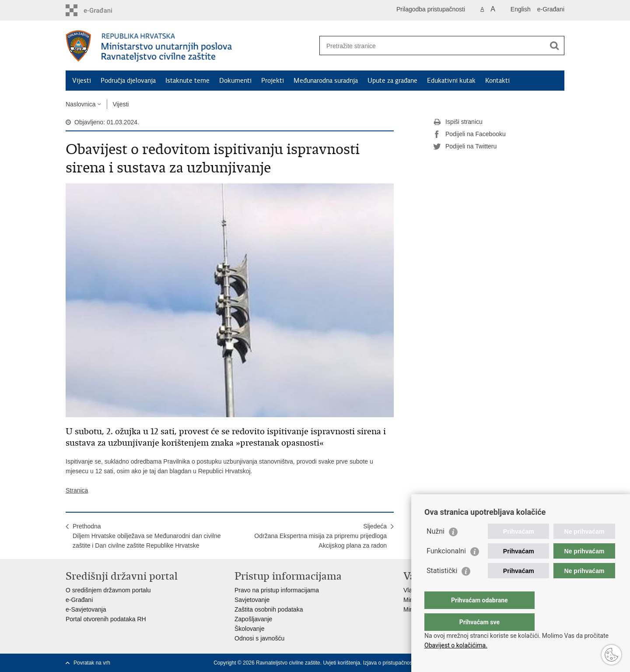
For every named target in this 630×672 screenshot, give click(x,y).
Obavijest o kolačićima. (456, 645)
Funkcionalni (446, 568)
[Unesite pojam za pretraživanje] (432, 46)
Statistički (442, 588)
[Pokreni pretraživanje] (554, 46)
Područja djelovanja (128, 81)
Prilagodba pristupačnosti (431, 9)
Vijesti (82, 81)
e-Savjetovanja (86, 609)
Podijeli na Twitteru (465, 147)
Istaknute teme (187, 81)
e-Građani (551, 9)
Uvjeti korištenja (341, 663)
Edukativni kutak (451, 81)
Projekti (273, 81)
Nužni (436, 549)
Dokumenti (235, 81)
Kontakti (497, 81)
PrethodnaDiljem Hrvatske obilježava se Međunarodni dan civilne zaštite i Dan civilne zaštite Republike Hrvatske (147, 536)
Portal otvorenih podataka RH (106, 619)
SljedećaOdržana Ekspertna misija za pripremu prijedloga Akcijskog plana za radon (320, 536)
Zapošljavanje (253, 619)
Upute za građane (392, 81)
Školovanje (250, 629)
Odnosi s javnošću (259, 638)
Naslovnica (80, 104)
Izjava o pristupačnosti (389, 663)
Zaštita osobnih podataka (269, 609)
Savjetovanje (252, 600)
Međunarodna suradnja (326, 81)
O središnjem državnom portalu (108, 590)
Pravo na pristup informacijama (277, 590)
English (521, 9)
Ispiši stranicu (458, 122)
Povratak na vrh (92, 663)
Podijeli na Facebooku (469, 134)
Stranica (77, 490)
